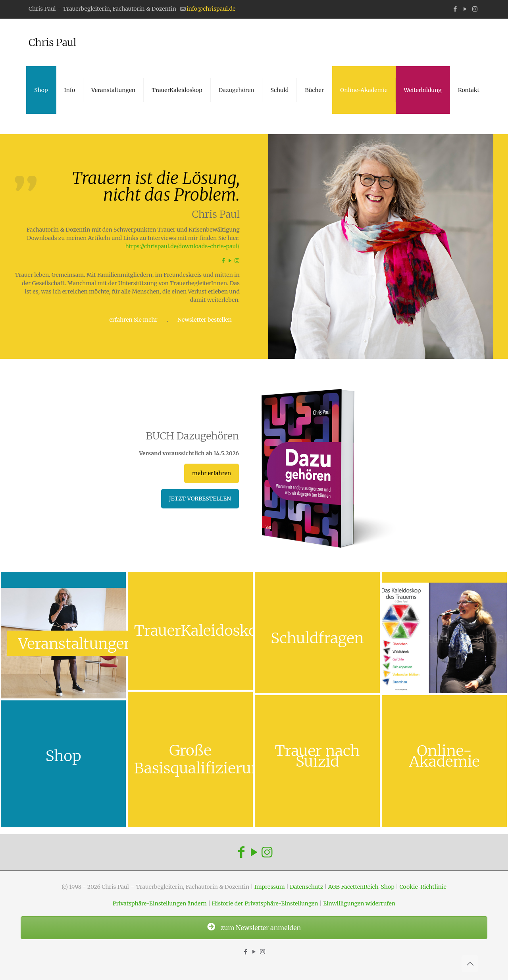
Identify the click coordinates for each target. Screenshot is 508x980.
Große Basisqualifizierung (202, 759)
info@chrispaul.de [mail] (211, 9)
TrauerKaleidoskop (200, 630)
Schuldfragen (317, 638)
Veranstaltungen (76, 643)
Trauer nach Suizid (317, 756)
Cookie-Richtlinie (423, 887)
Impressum (270, 887)
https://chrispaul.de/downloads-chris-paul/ (183, 246)
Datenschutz (306, 887)
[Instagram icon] (475, 9)
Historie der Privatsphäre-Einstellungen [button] (265, 903)
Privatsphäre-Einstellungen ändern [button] (160, 903)
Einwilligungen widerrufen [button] (359, 903)
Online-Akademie (444, 756)
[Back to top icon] (470, 964)
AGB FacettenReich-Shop (361, 887)
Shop (63, 756)
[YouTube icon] (465, 9)
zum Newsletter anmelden (254, 928)
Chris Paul (52, 42)
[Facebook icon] (455, 9)
